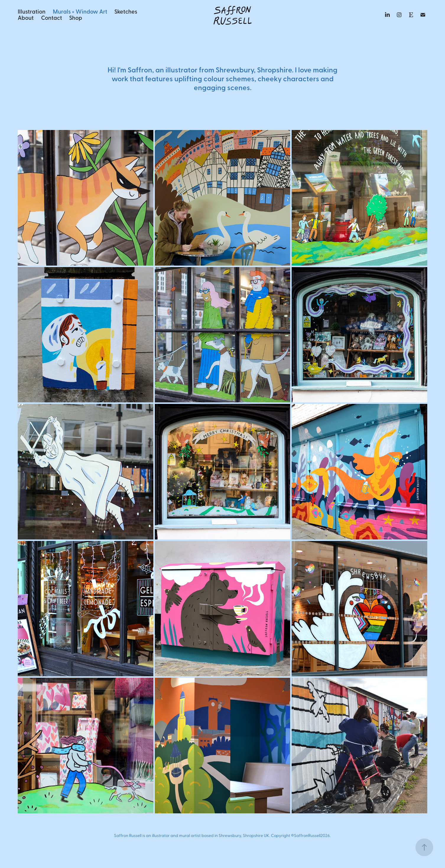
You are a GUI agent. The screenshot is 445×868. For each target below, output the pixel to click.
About (26, 17)
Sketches (126, 11)
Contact (52, 17)
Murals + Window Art (80, 11)
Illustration (32, 11)
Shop (76, 17)
